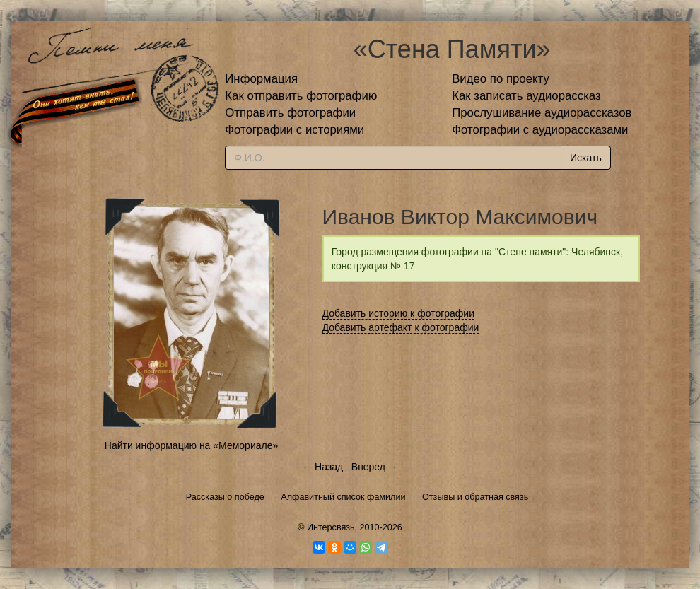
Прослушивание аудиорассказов (542, 113)
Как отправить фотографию (301, 96)
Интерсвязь (331, 527)
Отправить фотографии (290, 113)
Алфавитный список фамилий (343, 497)
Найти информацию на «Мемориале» (191, 445)
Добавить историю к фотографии (399, 313)
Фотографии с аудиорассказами (540, 130)
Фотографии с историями (294, 130)
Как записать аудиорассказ (526, 96)
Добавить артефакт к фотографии (401, 327)
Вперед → (375, 467)
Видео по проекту (501, 79)
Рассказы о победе (225, 497)
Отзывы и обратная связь (475, 497)
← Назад (322, 467)
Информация (261, 79)
